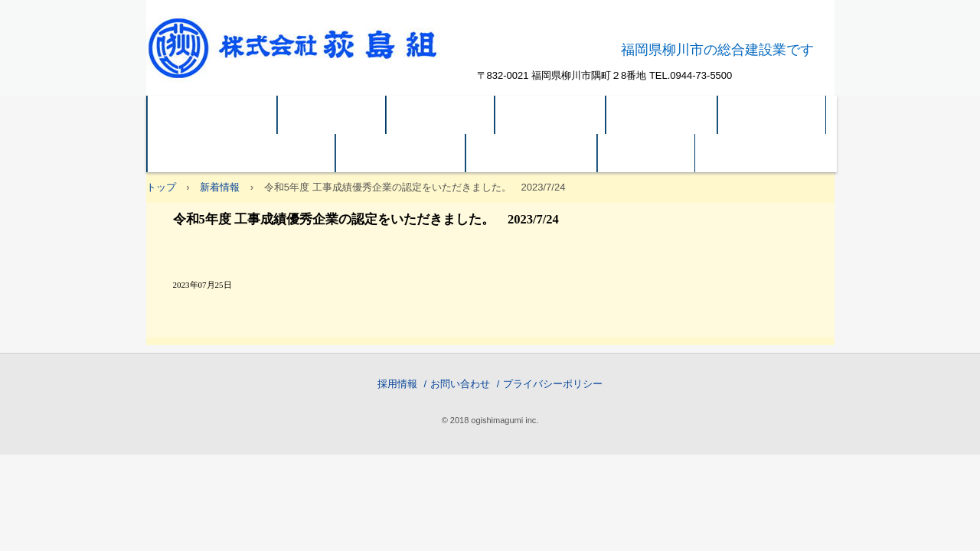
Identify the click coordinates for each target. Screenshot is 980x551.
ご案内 (646, 153)
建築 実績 (550, 115)
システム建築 (400, 153)
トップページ (212, 115)
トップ (161, 187)
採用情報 (397, 384)
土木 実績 (661, 115)
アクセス (772, 115)
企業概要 (440, 115)
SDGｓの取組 (531, 153)
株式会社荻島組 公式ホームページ (309, 57)
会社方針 (332, 115)
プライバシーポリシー (553, 384)
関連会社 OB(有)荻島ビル (241, 153)
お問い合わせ (460, 384)
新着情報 (220, 187)
